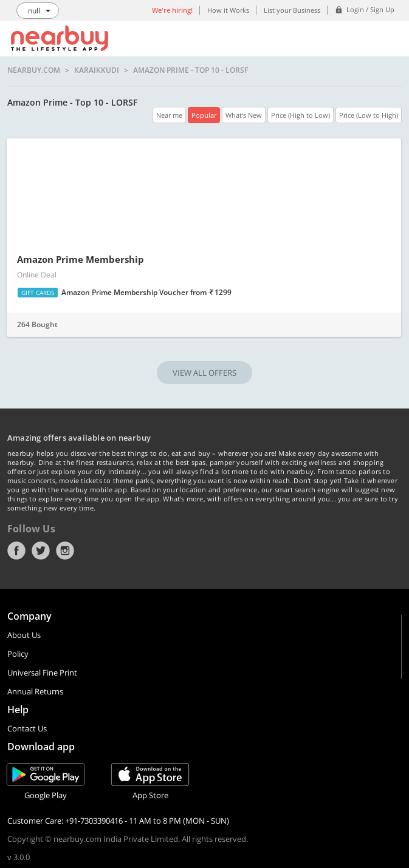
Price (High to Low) (301, 115)
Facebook (16, 551)
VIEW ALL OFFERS (204, 373)
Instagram (65, 551)
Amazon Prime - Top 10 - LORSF (191, 70)
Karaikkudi (97, 70)
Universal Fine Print (42, 673)
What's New (244, 115)
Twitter (41, 551)
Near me (169, 115)
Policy (18, 654)
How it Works (228, 10)
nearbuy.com (34, 70)
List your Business (292, 10)
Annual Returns (35, 691)
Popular (204, 115)
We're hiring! (172, 10)
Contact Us (27, 728)
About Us (24, 635)
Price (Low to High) (369, 115)
